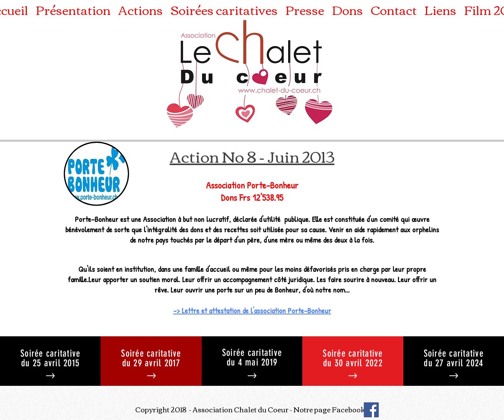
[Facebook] (371, 410)
